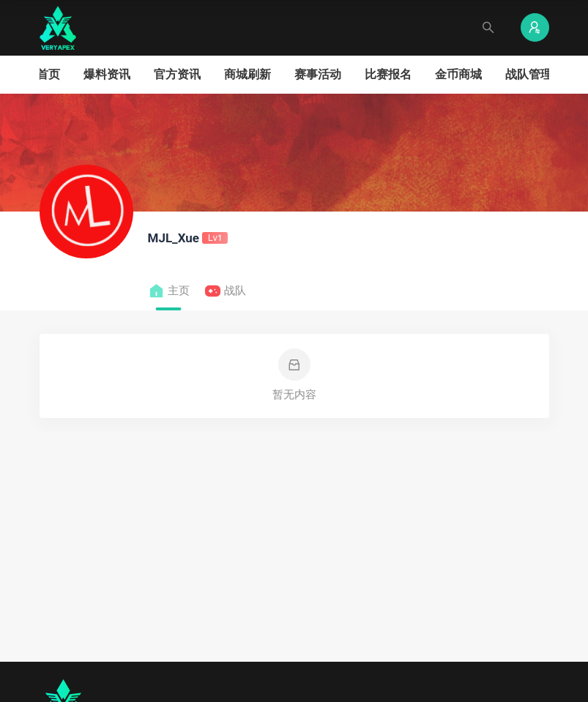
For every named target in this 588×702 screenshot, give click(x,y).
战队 (225, 291)
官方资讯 (177, 74)
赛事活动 (318, 74)
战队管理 (529, 74)
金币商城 (458, 74)
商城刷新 (248, 74)
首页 (48, 74)
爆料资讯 (107, 74)
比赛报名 (388, 74)
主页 (169, 291)
